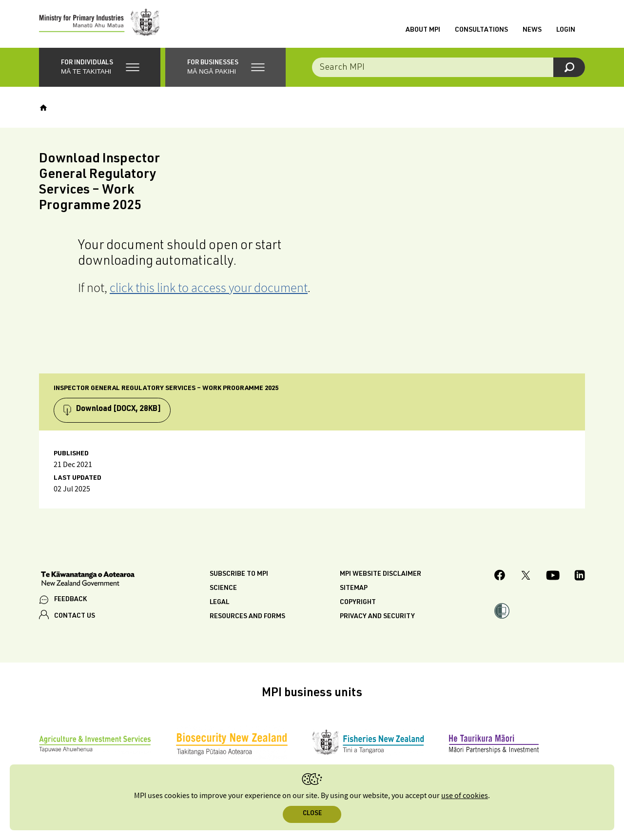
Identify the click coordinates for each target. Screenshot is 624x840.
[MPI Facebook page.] (500, 578)
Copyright (358, 604)
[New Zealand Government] (88, 581)
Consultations (481, 31)
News (532, 31)
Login (566, 31)
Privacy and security (377, 618)
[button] (100, 68)
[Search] (569, 68)
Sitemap (354, 590)
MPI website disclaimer (380, 576)
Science (223, 590)
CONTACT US (75, 617)
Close (312, 814)
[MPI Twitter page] (526, 578)
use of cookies (465, 796)
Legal (219, 604)
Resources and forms (247, 618)
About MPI (423, 31)
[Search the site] (448, 68)
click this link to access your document (209, 288)
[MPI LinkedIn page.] (580, 578)
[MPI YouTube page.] (553, 578)
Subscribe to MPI (239, 576)
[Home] (43, 109)
